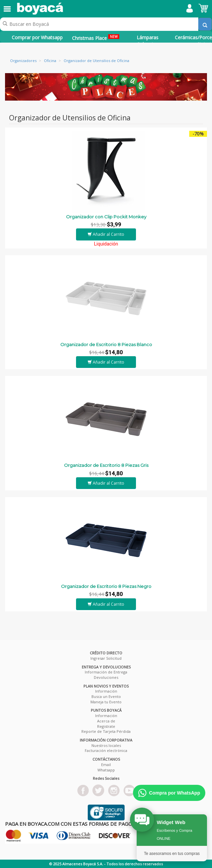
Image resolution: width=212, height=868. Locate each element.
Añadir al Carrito (106, 234)
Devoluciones (106, 677)
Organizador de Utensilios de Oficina (96, 61)
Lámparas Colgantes (148, 41)
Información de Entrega (106, 672)
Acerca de (106, 721)
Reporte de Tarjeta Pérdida (106, 731)
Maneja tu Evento (106, 702)
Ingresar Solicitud (106, 658)
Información (106, 691)
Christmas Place (96, 38)
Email (106, 765)
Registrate (106, 726)
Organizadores (23, 61)
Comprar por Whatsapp (37, 37)
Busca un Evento (106, 696)
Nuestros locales (106, 745)
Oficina (50, 61)
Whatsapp (106, 770)
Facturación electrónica (106, 750)
